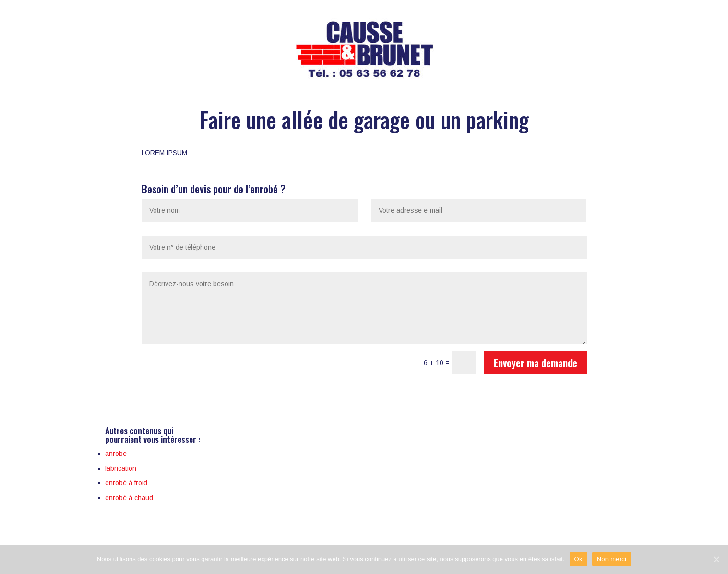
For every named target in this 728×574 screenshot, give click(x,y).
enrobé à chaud (129, 498)
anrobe (116, 454)
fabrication (121, 468)
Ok (579, 559)
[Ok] (716, 559)
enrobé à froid (126, 483)
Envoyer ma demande (536, 363)
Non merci (612, 559)
